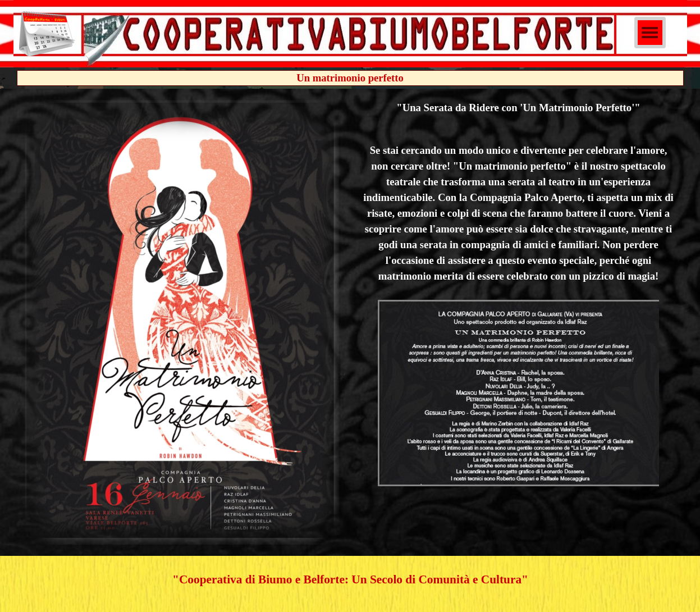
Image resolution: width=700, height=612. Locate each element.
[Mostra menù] (650, 33)
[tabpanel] (519, 294)
